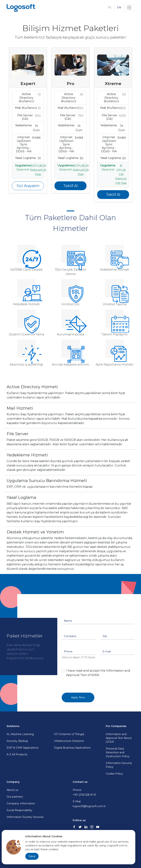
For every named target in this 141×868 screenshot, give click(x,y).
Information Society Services (25, 817)
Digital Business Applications (72, 748)
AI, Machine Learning (20, 734)
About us (12, 790)
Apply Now (78, 697)
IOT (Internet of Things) (69, 734)
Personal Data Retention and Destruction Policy (118, 752)
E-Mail (104, 804)
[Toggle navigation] (129, 7)
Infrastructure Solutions (69, 741)
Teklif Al (70, 186)
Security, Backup (17, 741)
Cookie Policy (114, 774)
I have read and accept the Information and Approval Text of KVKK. (98, 673)
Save (32, 856)
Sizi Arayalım (28, 186)
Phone (104, 792)
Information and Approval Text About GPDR (119, 738)
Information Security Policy (119, 765)
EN (119, 7)
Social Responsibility (19, 810)
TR (109, 7)
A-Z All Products (17, 754)
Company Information (21, 803)
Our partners (15, 797)
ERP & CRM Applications (22, 748)
